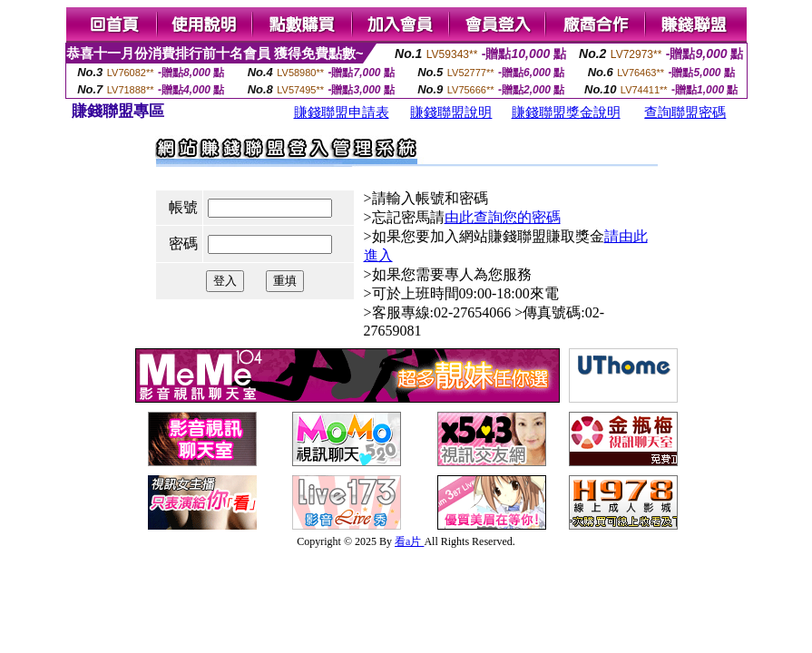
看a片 (409, 541)
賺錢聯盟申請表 (342, 112)
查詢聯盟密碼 (685, 112)
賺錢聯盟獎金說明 (566, 112)
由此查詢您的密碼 (503, 217)
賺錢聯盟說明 (451, 112)
